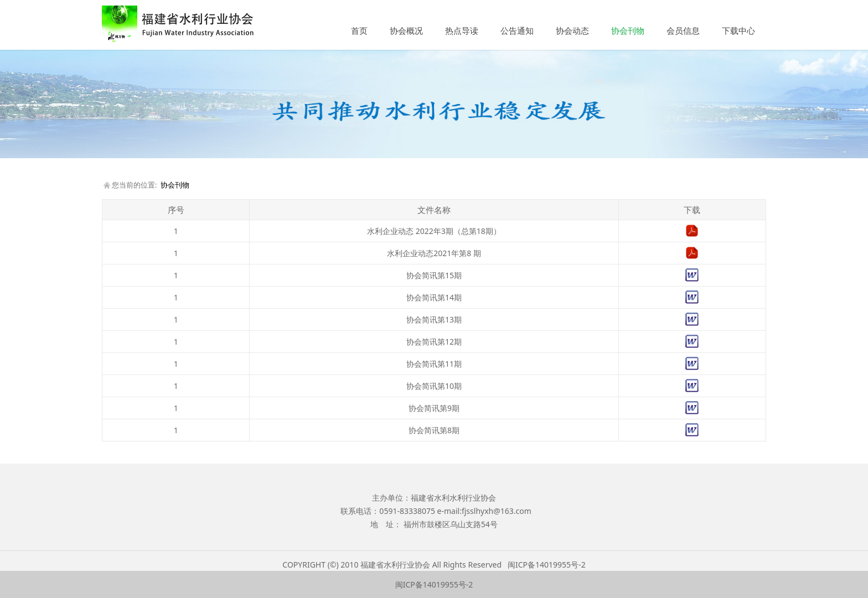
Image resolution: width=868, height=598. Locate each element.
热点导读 (462, 30)
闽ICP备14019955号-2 (547, 565)
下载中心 (738, 30)
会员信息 (683, 30)
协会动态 (572, 30)
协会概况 (406, 30)
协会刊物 (628, 30)
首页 (359, 30)
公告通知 (517, 30)
